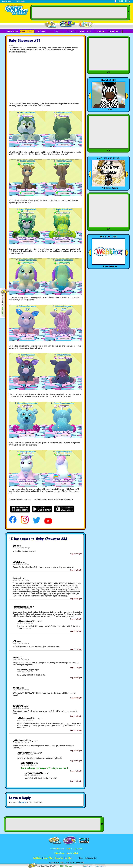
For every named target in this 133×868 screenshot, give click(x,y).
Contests (71, 32)
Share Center (115, 32)
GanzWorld (78, 849)
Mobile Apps (86, 32)
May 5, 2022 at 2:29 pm (21, 708)
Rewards (50, 25)
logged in (23, 802)
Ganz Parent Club (72, 853)
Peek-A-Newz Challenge (110, 188)
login (121, 1)
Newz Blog (12, 32)
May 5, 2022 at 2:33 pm (33, 775)
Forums (100, 32)
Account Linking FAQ (110, 266)
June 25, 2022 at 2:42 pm (22, 548)
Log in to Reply (76, 554)
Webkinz (69, 849)
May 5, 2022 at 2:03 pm (25, 755)
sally (13, 45)
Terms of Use (59, 858)
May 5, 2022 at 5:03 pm (21, 690)
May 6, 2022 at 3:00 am (21, 564)
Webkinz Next (27, 32)
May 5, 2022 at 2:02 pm (21, 743)
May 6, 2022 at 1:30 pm (25, 623)
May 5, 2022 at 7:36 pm (25, 672)
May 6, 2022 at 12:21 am (21, 609)
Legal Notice (37, 858)
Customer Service (90, 858)
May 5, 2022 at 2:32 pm (29, 765)
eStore (42, 32)
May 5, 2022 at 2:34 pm (25, 720)
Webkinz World (7, 1)
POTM (110, 110)
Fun (56, 32)
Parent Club (85, 24)
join (126, 1)
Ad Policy (68, 858)
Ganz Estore (20, 1)
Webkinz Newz (67, 24)
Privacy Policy (48, 858)
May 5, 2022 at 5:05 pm (21, 659)
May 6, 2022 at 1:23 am (21, 580)
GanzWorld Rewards (57, 849)
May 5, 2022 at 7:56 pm (21, 643)
